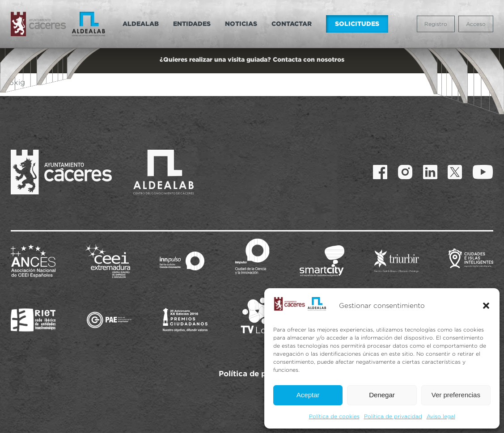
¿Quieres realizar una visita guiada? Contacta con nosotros (252, 59)
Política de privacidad (393, 416)
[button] (486, 306)
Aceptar (308, 395)
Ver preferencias (456, 395)
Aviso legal (441, 416)
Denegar (382, 395)
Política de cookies (334, 416)
